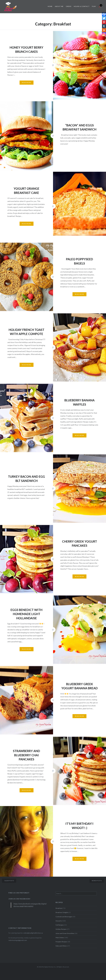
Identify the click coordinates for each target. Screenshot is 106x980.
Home (50, 6)
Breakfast (59, 908)
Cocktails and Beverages (64, 917)
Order (69, 6)
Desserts (59, 921)
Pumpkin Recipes (61, 942)
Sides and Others (61, 946)
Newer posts (97, 881)
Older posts (9, 881)
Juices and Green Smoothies (65, 933)
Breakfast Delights (62, 912)
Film (94, 6)
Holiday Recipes (61, 929)
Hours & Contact (82, 6)
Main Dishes (60, 938)
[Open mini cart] (99, 8)
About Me (59, 6)
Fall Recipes (60, 925)
